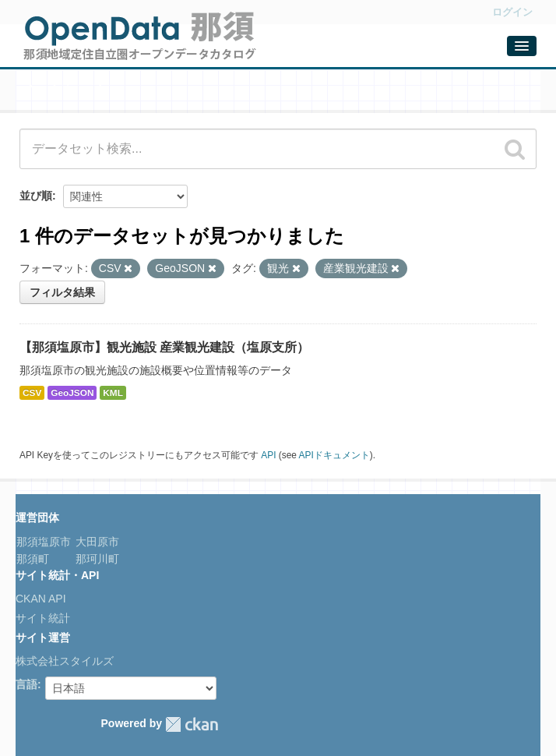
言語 (26, 684)
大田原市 (96, 542)
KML (113, 393)
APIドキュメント (334, 455)
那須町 (33, 559)
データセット (62, 91)
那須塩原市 (44, 542)
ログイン (512, 12)
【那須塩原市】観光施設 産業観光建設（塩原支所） (164, 347)
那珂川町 (96, 559)
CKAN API (41, 599)
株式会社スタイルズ (65, 661)
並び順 (36, 196)
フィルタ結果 (62, 292)
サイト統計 (43, 618)
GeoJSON (72, 393)
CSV (32, 393)
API (268, 455)
